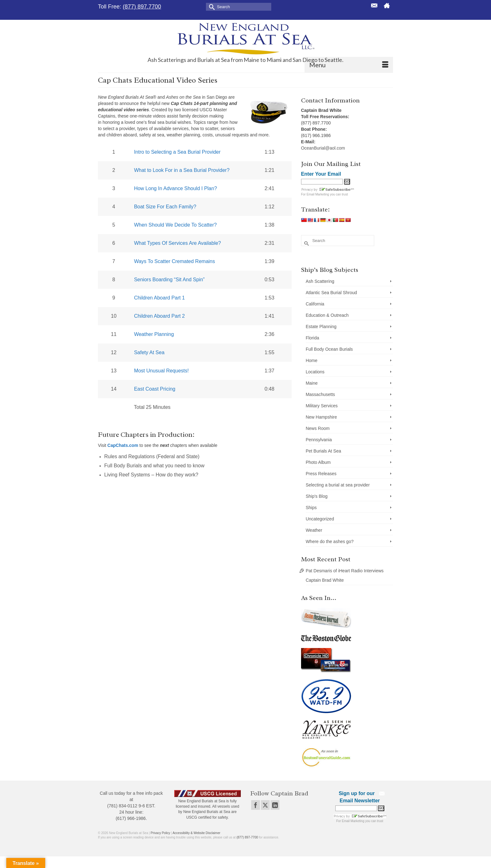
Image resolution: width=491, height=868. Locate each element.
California (315, 304)
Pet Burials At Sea (324, 451)
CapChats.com (123, 445)
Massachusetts (320, 394)
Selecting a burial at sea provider (338, 485)
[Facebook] (256, 805)
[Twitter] (265, 805)
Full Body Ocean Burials (329, 349)
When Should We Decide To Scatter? (175, 225)
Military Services (322, 406)
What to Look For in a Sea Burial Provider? (182, 170)
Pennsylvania (319, 440)
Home (312, 360)
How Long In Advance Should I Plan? (175, 188)
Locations (315, 372)
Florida (313, 338)
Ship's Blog (317, 496)
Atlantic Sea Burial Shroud (331, 293)
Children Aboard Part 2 (159, 316)
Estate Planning (321, 327)
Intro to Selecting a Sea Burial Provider (177, 152)
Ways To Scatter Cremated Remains (175, 261)
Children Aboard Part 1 (159, 298)
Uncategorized (320, 519)
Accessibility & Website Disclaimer (197, 833)
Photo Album (318, 462)
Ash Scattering (320, 281)
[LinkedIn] (275, 805)
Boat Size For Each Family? (165, 207)
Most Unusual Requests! (161, 371)
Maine (312, 383)
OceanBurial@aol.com (323, 148)
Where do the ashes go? (330, 541)
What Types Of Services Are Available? (178, 243)
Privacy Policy (160, 833)
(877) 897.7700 (142, 7)
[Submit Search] (211, 6)
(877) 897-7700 (247, 837)
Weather (314, 530)
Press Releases (321, 474)
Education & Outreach (327, 315)
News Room (318, 428)
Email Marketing (318, 194)
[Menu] (349, 65)
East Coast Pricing (155, 389)
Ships (311, 508)
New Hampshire (321, 417)
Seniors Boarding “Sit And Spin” (169, 280)
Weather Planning (154, 334)
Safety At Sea (149, 352)
